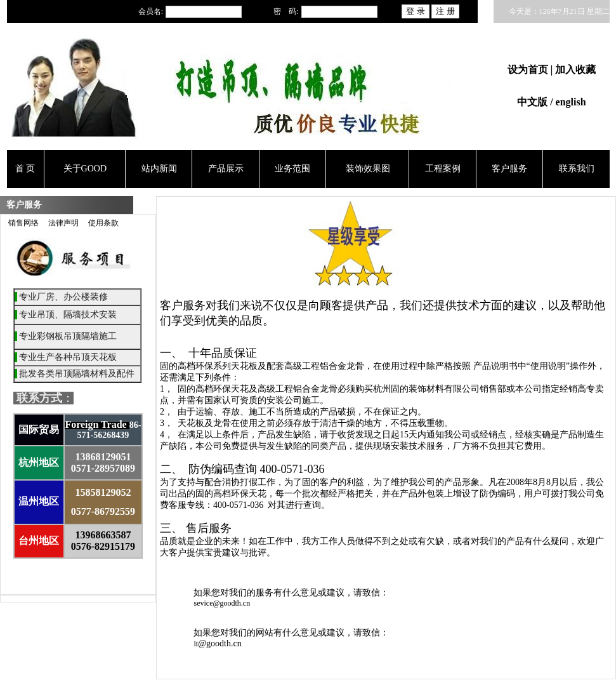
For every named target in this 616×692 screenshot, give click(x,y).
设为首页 (529, 70)
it (196, 644)
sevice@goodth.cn (222, 603)
